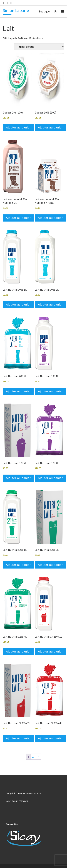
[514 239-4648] (7, 3)
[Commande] (39, 47)
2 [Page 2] (33, 757)
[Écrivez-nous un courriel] (3, 3)
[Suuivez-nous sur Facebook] (11, 3)
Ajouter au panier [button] (18, 127)
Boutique (44, 11)
